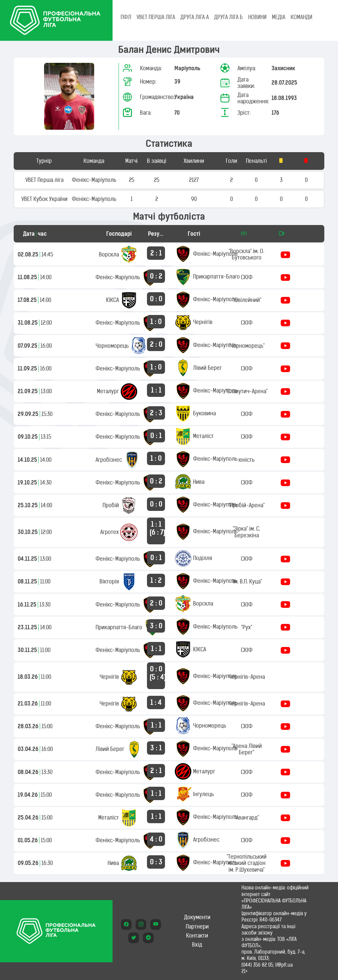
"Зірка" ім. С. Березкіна (246, 532)
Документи (197, 917)
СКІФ (247, 277)
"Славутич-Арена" (247, 391)
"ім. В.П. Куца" (247, 581)
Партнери (197, 927)
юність (246, 460)
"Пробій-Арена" (246, 505)
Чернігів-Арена (247, 677)
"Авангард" (247, 818)
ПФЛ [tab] (126, 17)
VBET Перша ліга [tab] (156, 17)
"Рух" (247, 627)
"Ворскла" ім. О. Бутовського (246, 254)
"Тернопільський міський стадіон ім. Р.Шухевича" (247, 863)
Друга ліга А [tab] (195, 17)
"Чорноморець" (247, 346)
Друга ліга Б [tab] (228, 17)
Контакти (197, 936)
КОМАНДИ (301, 17)
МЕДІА (279, 17)
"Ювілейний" (247, 300)
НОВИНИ (257, 17)
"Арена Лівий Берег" (247, 749)
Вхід (197, 945)
